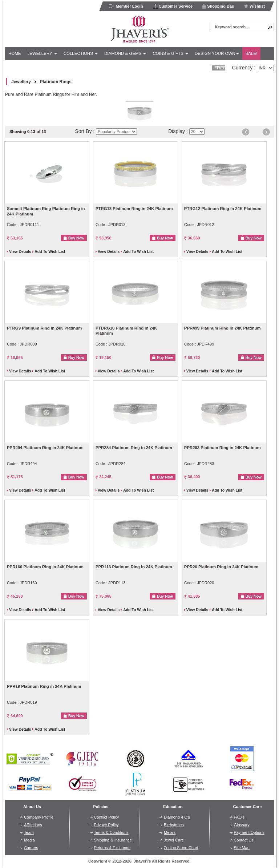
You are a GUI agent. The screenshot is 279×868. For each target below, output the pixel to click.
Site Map (241, 848)
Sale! (252, 53)
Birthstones (174, 825)
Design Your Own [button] (217, 53)
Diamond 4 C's (177, 817)
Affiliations (33, 825)
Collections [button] (81, 53)
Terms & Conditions (111, 832)
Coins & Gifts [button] (170, 53)
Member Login (126, 6)
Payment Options (249, 832)
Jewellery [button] (42, 53)
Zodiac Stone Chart (181, 848)
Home (15, 53)
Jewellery (21, 82)
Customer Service (173, 6)
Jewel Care (174, 840)
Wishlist (254, 6)
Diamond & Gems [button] (125, 53)
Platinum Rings (56, 82)
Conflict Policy (106, 817)
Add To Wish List (50, 252)
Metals (170, 832)
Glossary (241, 825)
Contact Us (243, 840)
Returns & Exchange (112, 848)
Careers (31, 848)
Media (29, 840)
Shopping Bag (218, 6)
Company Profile (39, 817)
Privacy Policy (106, 825)
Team (29, 832)
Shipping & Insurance (113, 840)
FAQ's (239, 817)
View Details (20, 252)
